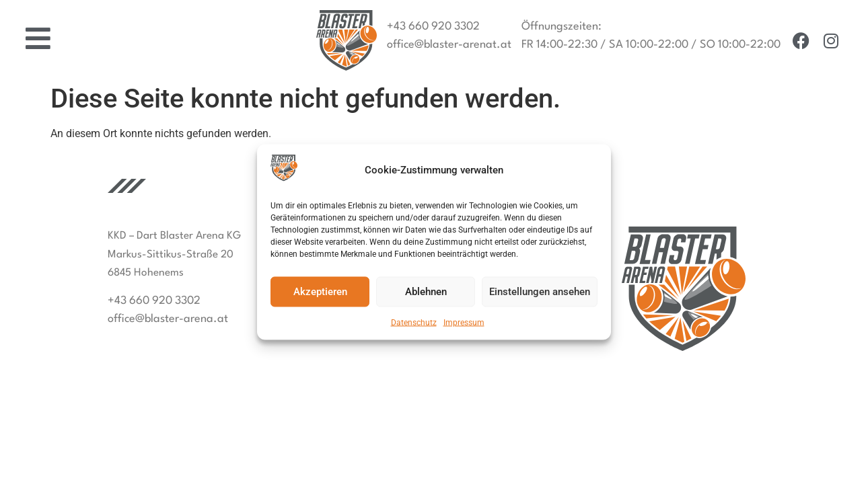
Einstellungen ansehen (540, 292)
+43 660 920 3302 (433, 27)
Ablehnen (426, 292)
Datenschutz (414, 322)
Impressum (464, 322)
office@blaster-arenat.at (449, 45)
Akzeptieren (320, 292)
